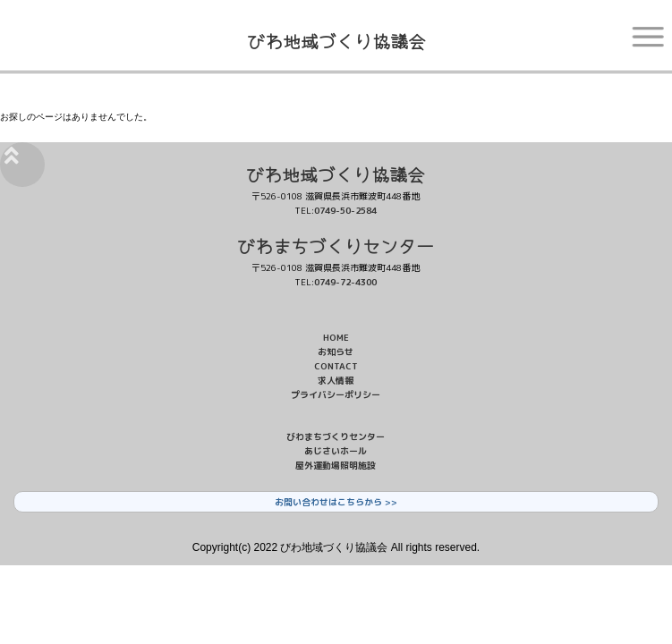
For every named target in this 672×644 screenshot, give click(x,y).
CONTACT (336, 366)
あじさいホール (336, 451)
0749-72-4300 (345, 282)
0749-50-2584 (345, 210)
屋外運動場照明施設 (336, 465)
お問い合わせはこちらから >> (336, 502)
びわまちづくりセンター (336, 246)
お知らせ (336, 352)
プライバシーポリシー (336, 394)
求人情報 (336, 380)
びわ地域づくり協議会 (336, 41)
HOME (336, 337)
